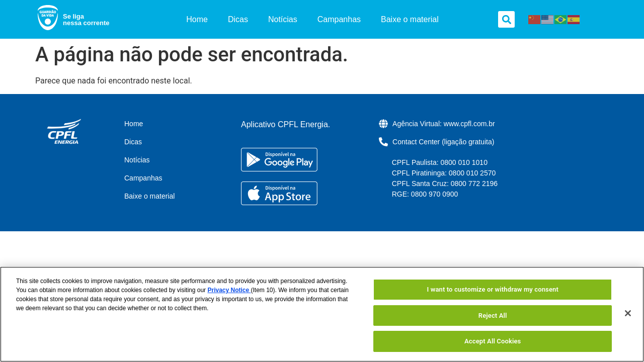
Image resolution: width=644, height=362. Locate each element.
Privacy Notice (229, 290)
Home (197, 19)
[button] (506, 19)
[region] (322, 314)
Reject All (493, 315)
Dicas (238, 19)
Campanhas (339, 19)
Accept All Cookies (493, 341)
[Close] (628, 313)
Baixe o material (410, 19)
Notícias (283, 19)
